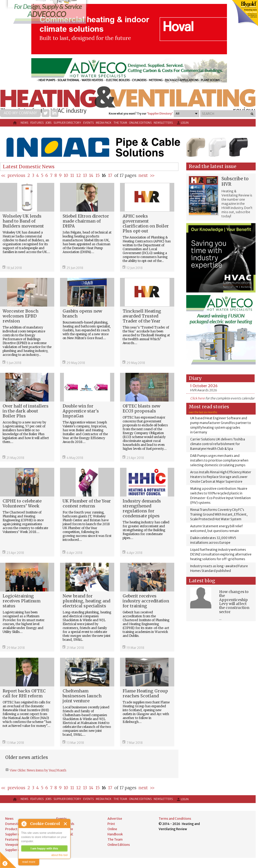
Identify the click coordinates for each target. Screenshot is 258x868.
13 (85, 175)
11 (72, 175)
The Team (120, 123)
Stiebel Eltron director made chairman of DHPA (86, 221)
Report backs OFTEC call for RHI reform (24, 693)
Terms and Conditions (175, 819)
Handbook (115, 834)
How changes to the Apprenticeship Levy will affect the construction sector (234, 602)
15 (98, 175)
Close (66, 824)
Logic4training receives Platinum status (22, 601)
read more (29, 862)
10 (66, 175)
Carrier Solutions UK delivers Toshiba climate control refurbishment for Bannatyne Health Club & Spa (218, 444)
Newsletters (163, 123)
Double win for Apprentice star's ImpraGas (81, 411)
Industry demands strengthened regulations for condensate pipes (142, 508)
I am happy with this (44, 848)
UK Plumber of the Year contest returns (87, 503)
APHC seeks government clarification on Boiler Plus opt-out (146, 223)
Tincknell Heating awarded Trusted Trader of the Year (142, 316)
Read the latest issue (213, 166)
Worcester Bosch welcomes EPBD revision (20, 316)
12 (79, 175)
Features (37, 123)
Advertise (115, 819)
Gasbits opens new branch (82, 313)
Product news (16, 829)
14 (91, 175)
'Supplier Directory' (160, 114)
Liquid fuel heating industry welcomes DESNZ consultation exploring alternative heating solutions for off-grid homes (221, 554)
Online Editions (140, 123)
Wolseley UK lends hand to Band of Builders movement (23, 221)
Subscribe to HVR (235, 181)
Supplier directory (67, 123)
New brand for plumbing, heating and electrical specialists (86, 601)
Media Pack (104, 123)
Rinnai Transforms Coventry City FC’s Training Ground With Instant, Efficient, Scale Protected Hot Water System (219, 514)
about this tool (59, 855)
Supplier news (15, 834)
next (143, 175)
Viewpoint (13, 845)
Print (111, 824)
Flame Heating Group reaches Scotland (145, 693)
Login (182, 123)
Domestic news (17, 824)
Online (112, 829)
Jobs (49, 123)
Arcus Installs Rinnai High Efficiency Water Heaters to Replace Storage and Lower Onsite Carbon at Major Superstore (221, 477)
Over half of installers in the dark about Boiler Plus (26, 411)
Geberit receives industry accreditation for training (146, 601)
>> (152, 175)
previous (16, 175)
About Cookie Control (24, 824)
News (24, 123)
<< (3, 175)
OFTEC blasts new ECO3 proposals (142, 408)
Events (88, 123)
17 (110, 175)
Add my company (20, 113)
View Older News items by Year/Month (38, 770)
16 (104, 175)
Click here (197, 398)
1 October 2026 (204, 386)
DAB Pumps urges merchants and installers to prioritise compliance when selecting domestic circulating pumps (219, 460)
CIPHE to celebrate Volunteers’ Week (22, 503)
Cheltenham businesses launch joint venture (82, 696)
